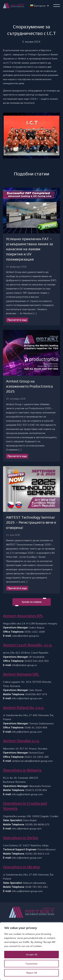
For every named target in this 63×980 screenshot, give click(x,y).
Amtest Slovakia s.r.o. (21, 741)
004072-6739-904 (36, 790)
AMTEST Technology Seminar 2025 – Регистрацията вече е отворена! (31, 522)
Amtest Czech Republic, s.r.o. (28, 645)
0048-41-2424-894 (36, 728)
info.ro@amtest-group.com (27, 698)
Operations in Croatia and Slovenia (25, 806)
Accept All (32, 955)
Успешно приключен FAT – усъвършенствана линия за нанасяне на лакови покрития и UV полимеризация (29, 249)
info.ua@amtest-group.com (27, 891)
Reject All (32, 973)
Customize (32, 964)
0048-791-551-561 (37, 887)
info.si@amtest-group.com (27, 829)
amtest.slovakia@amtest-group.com (32, 761)
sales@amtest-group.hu (26, 636)
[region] (32, 951)
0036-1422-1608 (35, 632)
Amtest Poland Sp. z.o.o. (24, 708)
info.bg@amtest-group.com (27, 794)
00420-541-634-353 (37, 661)
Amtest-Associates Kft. (23, 616)
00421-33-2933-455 (37, 757)
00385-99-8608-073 (37, 825)
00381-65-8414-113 (37, 854)
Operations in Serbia (20, 838)
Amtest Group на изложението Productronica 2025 (29, 386)
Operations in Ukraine (22, 867)
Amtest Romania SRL (21, 674)
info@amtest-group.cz (25, 665)
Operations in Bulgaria (22, 770)
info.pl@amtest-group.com (27, 732)
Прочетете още (17, 320)
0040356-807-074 (36, 694)
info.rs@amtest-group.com (27, 858)
